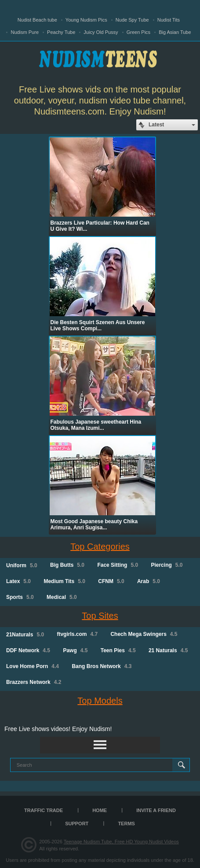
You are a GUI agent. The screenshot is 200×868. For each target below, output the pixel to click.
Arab (149, 581)
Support (77, 824)
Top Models (100, 701)
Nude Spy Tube (132, 20)
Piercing (167, 565)
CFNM (111, 581)
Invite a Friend (156, 810)
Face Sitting (118, 565)
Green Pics (138, 32)
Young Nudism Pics (86, 20)
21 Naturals (168, 650)
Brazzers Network (34, 682)
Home (100, 810)
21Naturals (25, 635)
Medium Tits (64, 581)
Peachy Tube (61, 32)
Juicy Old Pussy (101, 32)
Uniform (22, 565)
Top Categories (100, 547)
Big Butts (67, 565)
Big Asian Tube (175, 32)
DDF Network (28, 650)
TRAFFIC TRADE (44, 810)
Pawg (75, 650)
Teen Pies (118, 650)
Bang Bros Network (102, 666)
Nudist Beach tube (37, 20)
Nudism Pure (25, 32)
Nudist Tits (169, 20)
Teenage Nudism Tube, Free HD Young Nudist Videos (121, 842)
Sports (20, 597)
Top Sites (100, 616)
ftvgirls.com (77, 634)
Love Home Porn (33, 666)
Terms (126, 824)
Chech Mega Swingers (144, 634)
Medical (62, 597)
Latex (18, 581)
